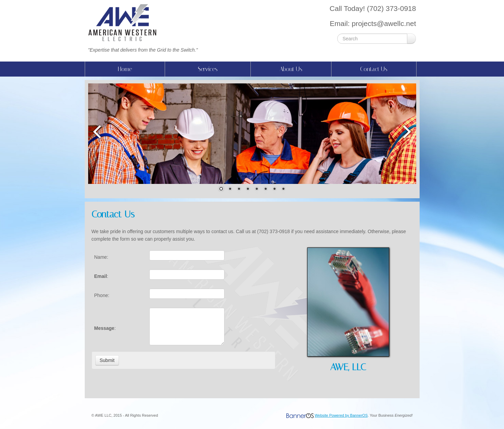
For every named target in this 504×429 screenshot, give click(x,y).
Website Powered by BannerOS (341, 415)
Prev (97, 131)
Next (408, 131)
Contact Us (374, 69)
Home (125, 69)
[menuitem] (125, 69)
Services (208, 69)
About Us (291, 69)
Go (411, 39)
